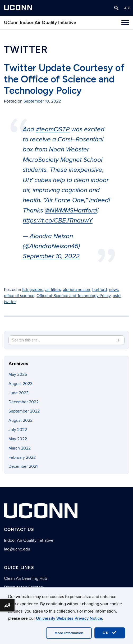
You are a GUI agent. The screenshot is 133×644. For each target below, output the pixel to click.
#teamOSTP (53, 129)
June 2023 (19, 393)
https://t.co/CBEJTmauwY (58, 221)
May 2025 (18, 374)
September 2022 (24, 411)
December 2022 (24, 402)
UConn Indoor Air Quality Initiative (40, 23)
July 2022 (18, 430)
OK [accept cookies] (110, 633)
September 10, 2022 (51, 256)
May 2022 (18, 439)
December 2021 (23, 466)
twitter (10, 302)
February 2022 (22, 457)
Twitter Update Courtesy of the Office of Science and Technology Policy (64, 79)
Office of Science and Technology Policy (74, 296)
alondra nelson (77, 290)
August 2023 (20, 384)
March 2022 (20, 448)
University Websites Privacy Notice (69, 618)
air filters (53, 290)
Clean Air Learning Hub (26, 578)
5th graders (33, 290)
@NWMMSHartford (71, 211)
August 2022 (20, 420)
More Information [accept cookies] (69, 633)
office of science (19, 296)
